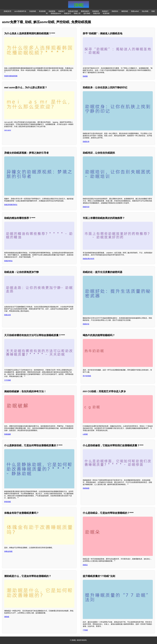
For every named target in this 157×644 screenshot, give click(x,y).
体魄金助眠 (8, 551)
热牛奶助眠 (87, 376)
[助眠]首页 (8, 11)
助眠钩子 (62, 11)
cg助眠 (85, 434)
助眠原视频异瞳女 (11, 205)
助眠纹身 (86, 142)
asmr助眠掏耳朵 (20, 11)
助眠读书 (67, 13)
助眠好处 (86, 324)
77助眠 (85, 630)
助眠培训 (86, 207)
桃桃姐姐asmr (56, 13)
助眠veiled (135, 11)
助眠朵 (85, 565)
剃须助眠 (42, 11)
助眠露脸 (52, 11)
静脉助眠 (8, 502)
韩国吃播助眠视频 (11, 76)
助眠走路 (8, 315)
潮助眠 (7, 617)
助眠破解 (8, 434)
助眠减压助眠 (73, 11)
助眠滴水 (115, 11)
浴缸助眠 (145, 11)
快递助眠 (33, 11)
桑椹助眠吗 (85, 11)
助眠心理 (77, 13)
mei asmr (8, 130)
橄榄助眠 (125, 11)
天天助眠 (8, 380)
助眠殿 (85, 76)
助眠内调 (96, 13)
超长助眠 (87, 13)
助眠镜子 (105, 11)
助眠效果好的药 (89, 259)
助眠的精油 (8, 261)
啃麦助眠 (106, 13)
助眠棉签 (96, 11)
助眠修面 (86, 488)
